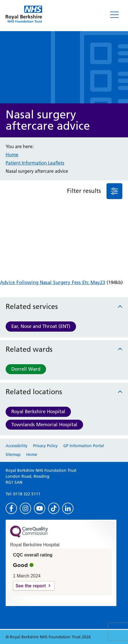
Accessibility (17, 446)
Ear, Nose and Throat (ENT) (41, 326)
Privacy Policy (45, 446)
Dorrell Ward (26, 369)
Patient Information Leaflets (35, 163)
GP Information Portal (84, 446)
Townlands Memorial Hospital (44, 425)
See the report (31, 586)
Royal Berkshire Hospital (38, 411)
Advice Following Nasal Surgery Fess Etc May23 (53, 282)
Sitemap (13, 455)
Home (12, 155)
